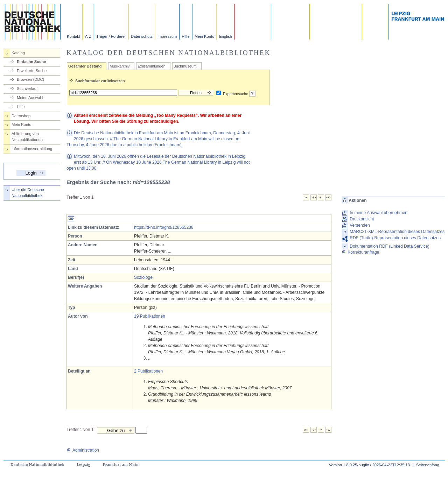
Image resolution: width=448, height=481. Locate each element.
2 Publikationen (148, 371)
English (226, 36)
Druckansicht (362, 219)
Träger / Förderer (111, 36)
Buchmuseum (185, 66)
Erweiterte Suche (32, 71)
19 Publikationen (150, 316)
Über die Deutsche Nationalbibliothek (28, 193)
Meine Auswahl (30, 98)
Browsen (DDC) (30, 79)
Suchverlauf (27, 89)
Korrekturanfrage (360, 252)
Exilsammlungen (151, 66)
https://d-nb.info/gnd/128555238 (164, 227)
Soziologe (143, 277)
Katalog (18, 53)
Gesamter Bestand (85, 66)
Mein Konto (205, 36)
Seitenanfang (428, 465)
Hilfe (185, 36)
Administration (83, 450)
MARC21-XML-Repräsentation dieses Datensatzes (397, 232)
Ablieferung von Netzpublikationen (27, 137)
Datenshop (21, 116)
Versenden (360, 225)
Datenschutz (142, 36)
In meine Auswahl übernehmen (379, 213)
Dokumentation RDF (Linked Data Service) (389, 246)
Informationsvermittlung (32, 149)
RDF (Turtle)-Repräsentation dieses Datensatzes (395, 238)
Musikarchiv (120, 66)
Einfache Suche (31, 62)
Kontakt (73, 36)
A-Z (88, 36)
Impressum (167, 36)
